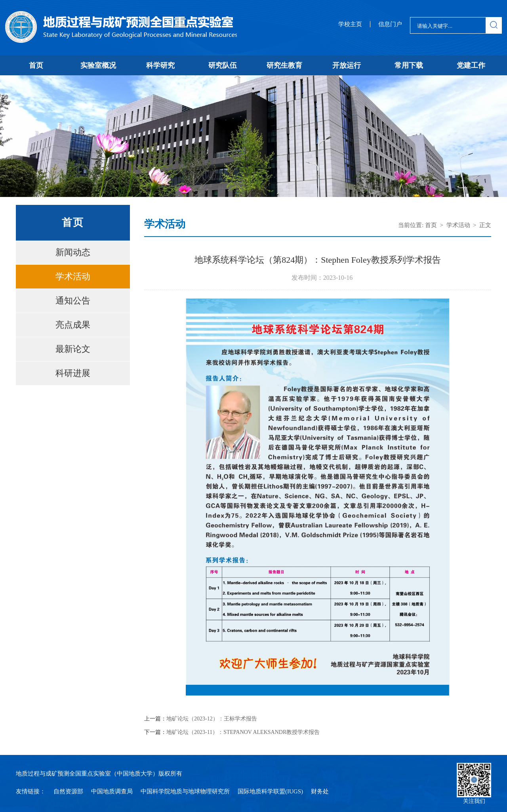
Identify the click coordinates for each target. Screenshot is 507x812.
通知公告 (73, 301)
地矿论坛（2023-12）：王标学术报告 (212, 719)
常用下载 (409, 65)
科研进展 (73, 373)
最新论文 (73, 349)
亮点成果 (73, 325)
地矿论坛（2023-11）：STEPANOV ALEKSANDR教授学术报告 (243, 732)
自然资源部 (68, 791)
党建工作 (471, 65)
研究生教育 (284, 65)
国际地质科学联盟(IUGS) (270, 791)
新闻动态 (73, 252)
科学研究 (160, 65)
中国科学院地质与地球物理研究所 (185, 791)
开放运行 (347, 65)
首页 (36, 65)
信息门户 (390, 24)
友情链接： (31, 791)
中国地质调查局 (112, 791)
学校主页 (350, 24)
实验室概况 (98, 65)
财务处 (320, 791)
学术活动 (73, 276)
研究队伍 (223, 65)
